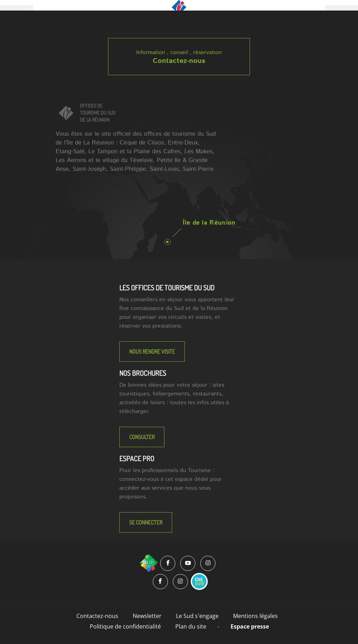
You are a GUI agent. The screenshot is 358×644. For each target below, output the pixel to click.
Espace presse (250, 626)
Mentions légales (255, 616)
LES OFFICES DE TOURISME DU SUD (167, 288)
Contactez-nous (179, 61)
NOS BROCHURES (143, 373)
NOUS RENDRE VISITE (152, 352)
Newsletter (147, 616)
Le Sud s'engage (197, 616)
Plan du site (191, 626)
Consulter (142, 437)
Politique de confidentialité (125, 626)
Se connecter (146, 522)
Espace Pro (137, 458)
